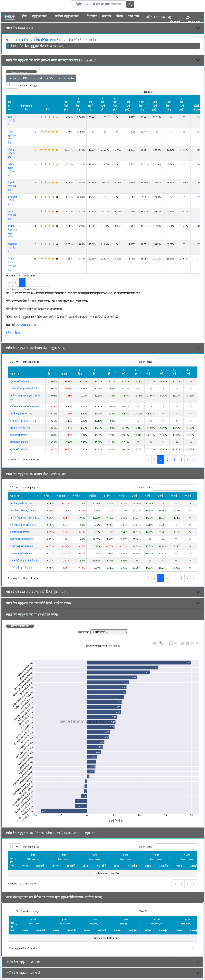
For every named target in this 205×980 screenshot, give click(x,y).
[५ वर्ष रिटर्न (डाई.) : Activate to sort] (157, 104)
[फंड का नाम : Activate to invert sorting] (25, 496)
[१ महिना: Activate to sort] (81, 372)
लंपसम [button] (25, 866)
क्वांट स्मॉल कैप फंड (19, 435)
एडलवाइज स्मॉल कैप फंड (12, 248)
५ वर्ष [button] (147, 496)
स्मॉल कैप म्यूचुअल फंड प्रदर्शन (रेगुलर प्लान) (32, 614)
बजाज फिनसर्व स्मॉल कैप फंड (23, 421)
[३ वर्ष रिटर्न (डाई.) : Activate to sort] (144, 104)
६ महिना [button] (108, 496)
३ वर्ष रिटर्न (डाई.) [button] (141, 106)
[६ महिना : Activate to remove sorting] (112, 372)
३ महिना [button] (92, 496)
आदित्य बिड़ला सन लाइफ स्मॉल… (25, 518)
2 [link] (29, 282)
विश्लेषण (92, 16)
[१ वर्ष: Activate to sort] (126, 372)
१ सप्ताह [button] (61, 496)
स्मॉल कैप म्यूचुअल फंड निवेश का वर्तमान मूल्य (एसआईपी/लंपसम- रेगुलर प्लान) (52, 833)
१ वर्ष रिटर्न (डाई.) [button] (128, 106)
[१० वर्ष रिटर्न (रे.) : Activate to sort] (117, 104)
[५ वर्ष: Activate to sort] (151, 372)
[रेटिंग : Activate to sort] (50, 104)
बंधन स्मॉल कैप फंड (12, 121)
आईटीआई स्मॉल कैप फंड (12, 201)
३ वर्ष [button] (134, 496)
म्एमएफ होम (22, 40)
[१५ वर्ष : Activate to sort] (191, 372)
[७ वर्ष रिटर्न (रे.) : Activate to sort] (105, 104)
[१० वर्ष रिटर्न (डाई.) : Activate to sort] (184, 104)
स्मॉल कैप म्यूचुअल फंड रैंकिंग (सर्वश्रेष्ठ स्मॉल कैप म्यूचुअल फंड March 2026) (51, 60)
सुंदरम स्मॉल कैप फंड (12, 215)
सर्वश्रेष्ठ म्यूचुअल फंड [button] (67, 16)
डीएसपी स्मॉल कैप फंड (12, 186)
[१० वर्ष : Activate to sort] (177, 372)
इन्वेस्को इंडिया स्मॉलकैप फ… (23, 525)
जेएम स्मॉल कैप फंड (19, 442)
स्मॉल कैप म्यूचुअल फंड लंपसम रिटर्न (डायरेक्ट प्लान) (37, 474)
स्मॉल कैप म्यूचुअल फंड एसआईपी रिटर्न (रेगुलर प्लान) (37, 592)
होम (24, 16)
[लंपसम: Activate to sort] (35, 857)
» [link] (48, 282)
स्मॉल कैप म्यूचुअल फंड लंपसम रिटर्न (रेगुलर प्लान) (35, 348)
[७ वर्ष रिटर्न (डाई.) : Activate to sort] (170, 104)
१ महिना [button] (77, 496)
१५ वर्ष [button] (188, 496)
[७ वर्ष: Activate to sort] (163, 372)
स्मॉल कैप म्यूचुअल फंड (19, 28)
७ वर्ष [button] (160, 496)
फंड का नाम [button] (9, 106)
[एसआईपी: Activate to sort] (42, 866)
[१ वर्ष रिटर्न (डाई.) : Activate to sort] (130, 104)
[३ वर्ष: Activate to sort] (138, 372)
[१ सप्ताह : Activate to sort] (66, 372)
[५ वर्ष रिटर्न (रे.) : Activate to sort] (93, 104)
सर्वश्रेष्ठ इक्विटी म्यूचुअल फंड (47, 40)
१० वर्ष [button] (174, 496)
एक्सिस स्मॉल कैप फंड (20, 532)
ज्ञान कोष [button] (134, 16)
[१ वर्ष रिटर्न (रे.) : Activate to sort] (68, 104)
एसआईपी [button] (40, 866)
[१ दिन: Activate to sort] (52, 372)
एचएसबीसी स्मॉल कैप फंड (22, 539)
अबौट (149, 17)
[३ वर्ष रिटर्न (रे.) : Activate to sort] (80, 104)
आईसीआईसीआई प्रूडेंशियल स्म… (25, 511)
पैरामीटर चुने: (84, 632)
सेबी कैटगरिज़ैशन (14, 333)
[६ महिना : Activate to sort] (110, 496)
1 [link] (22, 282)
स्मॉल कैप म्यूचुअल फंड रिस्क (23, 962)
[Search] (98, 4)
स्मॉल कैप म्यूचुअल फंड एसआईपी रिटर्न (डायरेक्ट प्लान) (38, 603)
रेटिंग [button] (48, 110)
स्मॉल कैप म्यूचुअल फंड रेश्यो (23, 973)
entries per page (28, 85)
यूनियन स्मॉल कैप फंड (12, 154)
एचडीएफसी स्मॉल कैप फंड (22, 546)
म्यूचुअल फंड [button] (40, 16)
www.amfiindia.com (26, 325)
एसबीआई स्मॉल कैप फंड (21, 568)
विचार (120, 16)
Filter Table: (148, 92)
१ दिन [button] (46, 496)
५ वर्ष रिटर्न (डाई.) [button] (155, 106)
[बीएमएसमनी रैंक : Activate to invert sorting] (28, 104)
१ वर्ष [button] (122, 496)
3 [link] (36, 282)
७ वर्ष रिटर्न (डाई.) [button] (168, 106)
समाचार (107, 16)
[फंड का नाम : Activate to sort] (12, 104)
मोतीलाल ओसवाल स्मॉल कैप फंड (25, 406)
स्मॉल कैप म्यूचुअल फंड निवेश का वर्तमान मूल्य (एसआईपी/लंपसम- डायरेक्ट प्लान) (54, 897)
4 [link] (181, 459)
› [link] (42, 282)
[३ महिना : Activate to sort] (97, 372)
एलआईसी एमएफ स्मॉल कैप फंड (24, 389)
